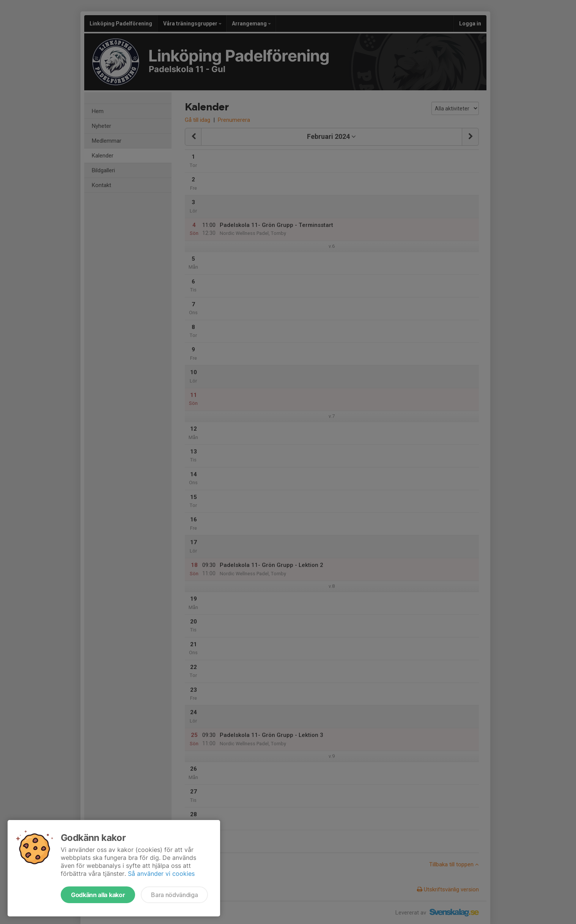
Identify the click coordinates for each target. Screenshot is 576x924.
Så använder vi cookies (161, 874)
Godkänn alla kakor (98, 895)
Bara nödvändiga (174, 895)
